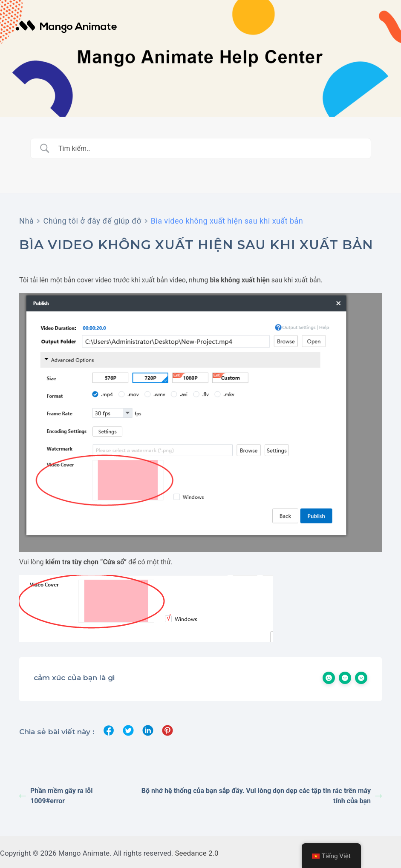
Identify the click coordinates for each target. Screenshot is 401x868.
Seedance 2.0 (197, 853)
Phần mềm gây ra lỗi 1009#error (56, 796)
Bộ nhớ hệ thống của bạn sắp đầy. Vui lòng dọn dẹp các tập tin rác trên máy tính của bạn (262, 796)
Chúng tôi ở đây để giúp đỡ (92, 221)
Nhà (26, 221)
